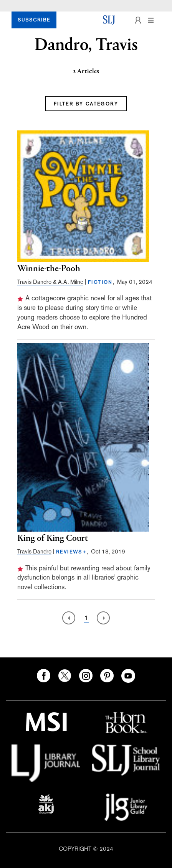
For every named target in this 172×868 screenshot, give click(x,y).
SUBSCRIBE (34, 20)
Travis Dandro (34, 551)
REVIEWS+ (71, 552)
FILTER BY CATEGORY (86, 104)
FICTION (100, 282)
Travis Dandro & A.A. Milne (50, 282)
